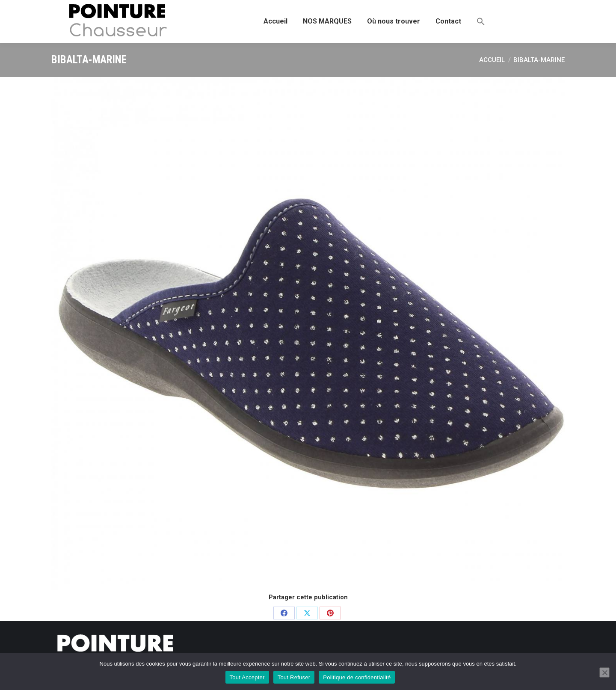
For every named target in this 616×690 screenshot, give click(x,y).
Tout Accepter (247, 677)
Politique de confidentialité (357, 677)
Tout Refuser (294, 677)
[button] (481, 21)
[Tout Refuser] (604, 672)
